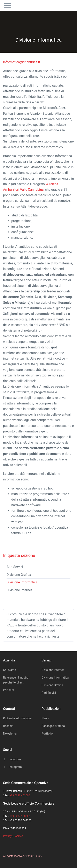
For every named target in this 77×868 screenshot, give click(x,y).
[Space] (7, 844)
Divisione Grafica (19, 575)
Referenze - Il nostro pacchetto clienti (16, 680)
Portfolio (47, 734)
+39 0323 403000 (20, 795)
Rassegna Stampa (53, 726)
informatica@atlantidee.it (22, 62)
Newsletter (10, 734)
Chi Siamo (10, 670)
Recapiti (8, 726)
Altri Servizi (15, 567)
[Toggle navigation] (7, 5)
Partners (9, 690)
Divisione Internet (19, 590)
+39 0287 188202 (20, 816)
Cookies (18, 836)
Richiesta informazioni (17, 718)
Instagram (12, 767)
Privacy (7, 836)
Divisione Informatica (22, 582)
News (45, 718)
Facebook (12, 759)
